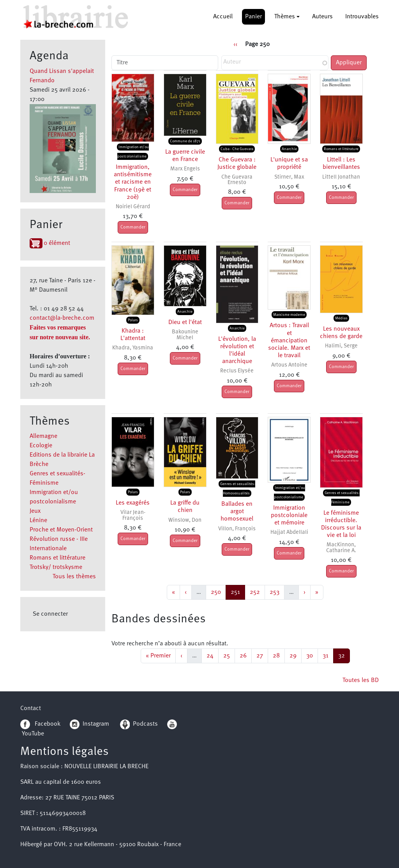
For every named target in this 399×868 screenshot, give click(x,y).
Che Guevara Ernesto (237, 180)
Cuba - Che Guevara (237, 149)
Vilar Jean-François (133, 515)
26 (245, 655)
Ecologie (41, 446)
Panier (253, 17)
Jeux (35, 511)
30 (312, 655)
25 (229, 655)
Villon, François (237, 529)
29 (295, 655)
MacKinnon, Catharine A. (341, 548)
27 (262, 655)
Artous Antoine (289, 365)
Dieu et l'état (185, 322)
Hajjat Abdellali (289, 532)
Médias (341, 318)
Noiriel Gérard (133, 207)
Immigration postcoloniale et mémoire (289, 515)
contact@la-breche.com (62, 318)
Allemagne (43, 436)
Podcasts (139, 724)
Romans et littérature (57, 558)
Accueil (223, 17)
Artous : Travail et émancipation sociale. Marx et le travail (289, 341)
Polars (133, 320)
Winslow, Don (185, 520)
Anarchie (289, 149)
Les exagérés (133, 503)
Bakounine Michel (185, 335)
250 (217, 591)
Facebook (40, 724)
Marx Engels (185, 169)
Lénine (38, 521)
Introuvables (362, 17)
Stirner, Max (289, 177)
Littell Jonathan (341, 177)
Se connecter (50, 614)
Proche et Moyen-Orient (61, 530)
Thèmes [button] (285, 17)
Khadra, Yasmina (133, 348)
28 (279, 655)
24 (212, 655)
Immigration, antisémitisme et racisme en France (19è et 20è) (133, 182)
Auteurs (322, 17)
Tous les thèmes (74, 577)
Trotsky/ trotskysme (56, 567)
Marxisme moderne (289, 315)
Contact (31, 709)
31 (328, 655)
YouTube (33, 734)
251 (238, 591)
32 (344, 655)
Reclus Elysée (237, 371)
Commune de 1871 (185, 141)
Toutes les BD (361, 680)
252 (256, 591)
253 (276, 591)
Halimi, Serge (341, 346)
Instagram (89, 724)
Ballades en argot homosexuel (237, 512)
